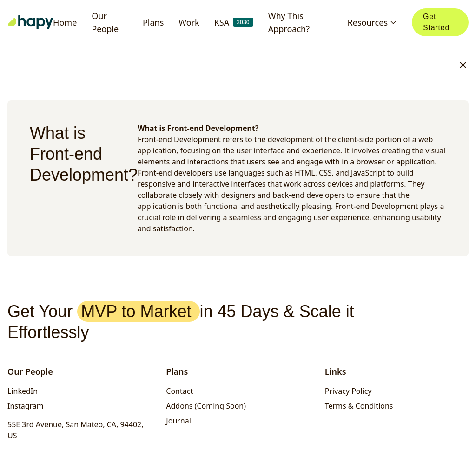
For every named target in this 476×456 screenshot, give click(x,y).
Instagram (26, 406)
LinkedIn (23, 391)
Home (65, 22)
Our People (105, 22)
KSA (234, 22)
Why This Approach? (289, 22)
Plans (153, 22)
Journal (178, 421)
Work (189, 22)
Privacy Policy (348, 391)
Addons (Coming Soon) (206, 406)
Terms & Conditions (359, 406)
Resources (372, 22)
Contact (179, 391)
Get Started (436, 22)
